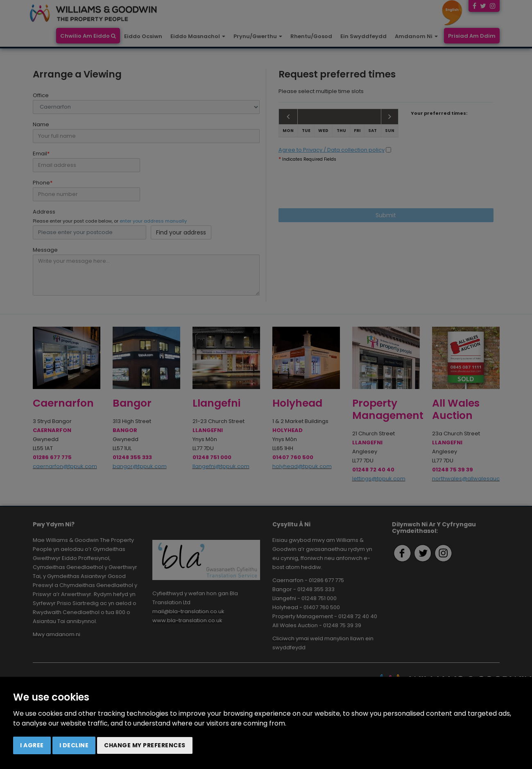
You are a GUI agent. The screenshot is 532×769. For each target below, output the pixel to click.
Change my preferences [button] (145, 745)
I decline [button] (74, 745)
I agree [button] (32, 745)
